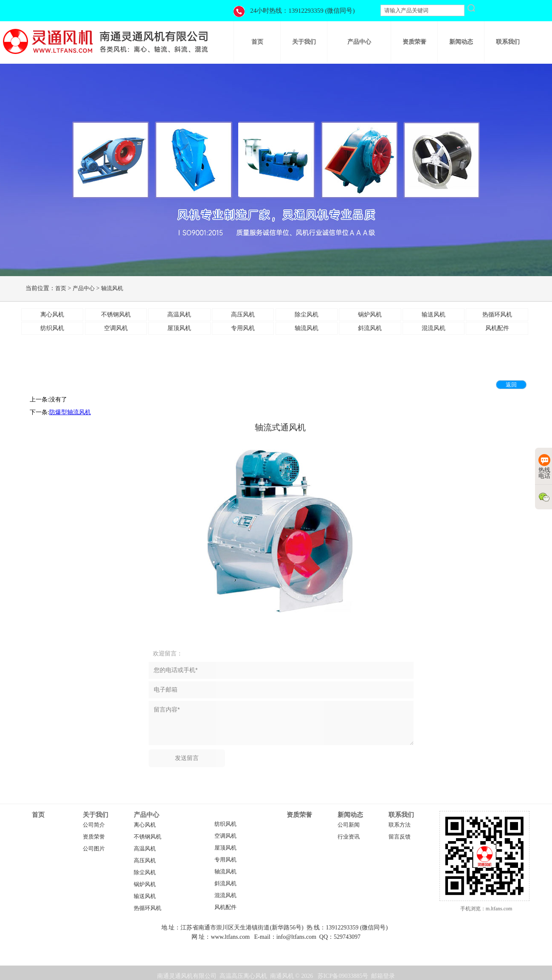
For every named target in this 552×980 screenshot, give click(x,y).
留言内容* (281, 723)
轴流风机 (112, 288)
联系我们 (401, 815)
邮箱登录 (383, 976)
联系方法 (400, 825)
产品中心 (84, 288)
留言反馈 (400, 837)
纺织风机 (225, 824)
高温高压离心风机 (243, 976)
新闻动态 (350, 815)
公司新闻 (349, 825)
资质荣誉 (94, 837)
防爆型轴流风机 (70, 412)
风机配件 (225, 907)
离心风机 (145, 825)
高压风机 (145, 861)
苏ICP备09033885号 (343, 976)
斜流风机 (225, 884)
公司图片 (94, 849)
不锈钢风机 (148, 837)
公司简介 (94, 825)
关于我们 (96, 815)
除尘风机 (145, 873)
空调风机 (225, 836)
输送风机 (145, 896)
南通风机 (282, 976)
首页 (61, 288)
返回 (511, 385)
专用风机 (225, 860)
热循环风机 (148, 908)
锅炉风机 (145, 884)
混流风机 (225, 895)
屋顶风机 (225, 848)
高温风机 (145, 849)
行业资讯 (349, 837)
